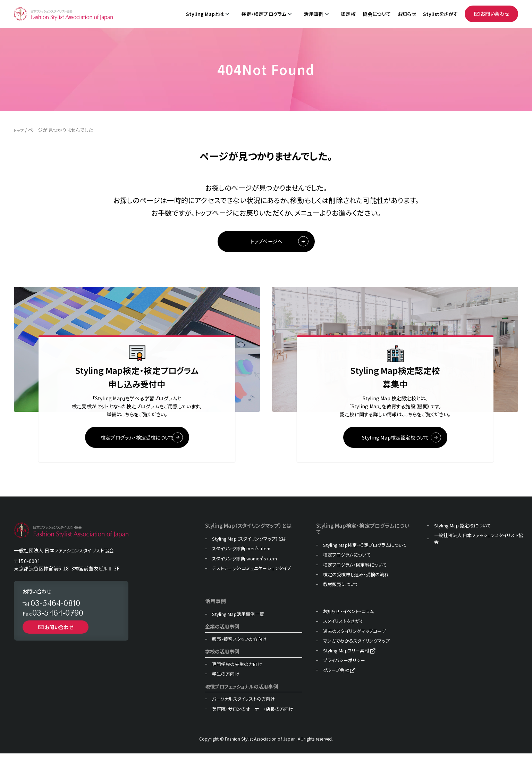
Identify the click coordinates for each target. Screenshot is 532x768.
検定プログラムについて (347, 569)
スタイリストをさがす (344, 636)
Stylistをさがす (440, 14)
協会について (377, 14)
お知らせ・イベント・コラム (349, 626)
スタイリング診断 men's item (241, 563)
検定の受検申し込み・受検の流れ (356, 589)
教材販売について (341, 599)
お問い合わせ (491, 14)
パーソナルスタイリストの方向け (244, 713)
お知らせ (407, 14)
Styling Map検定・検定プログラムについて (365, 560)
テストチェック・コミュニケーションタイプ (252, 583)
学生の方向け (226, 688)
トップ (20, 130)
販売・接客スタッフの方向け (239, 654)
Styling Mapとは (205, 14)
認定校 (348, 14)
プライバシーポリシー (344, 675)
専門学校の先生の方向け (237, 679)
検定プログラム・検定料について (355, 579)
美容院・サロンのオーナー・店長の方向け (253, 723)
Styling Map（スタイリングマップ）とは (249, 553)
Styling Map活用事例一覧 (238, 629)
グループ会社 (336, 685)
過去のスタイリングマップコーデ (355, 645)
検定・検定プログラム (264, 14)
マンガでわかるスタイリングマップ (356, 656)
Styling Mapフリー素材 (346, 665)
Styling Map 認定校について (463, 540)
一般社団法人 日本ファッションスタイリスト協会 (479, 553)
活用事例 (314, 14)
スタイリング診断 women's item (244, 573)
